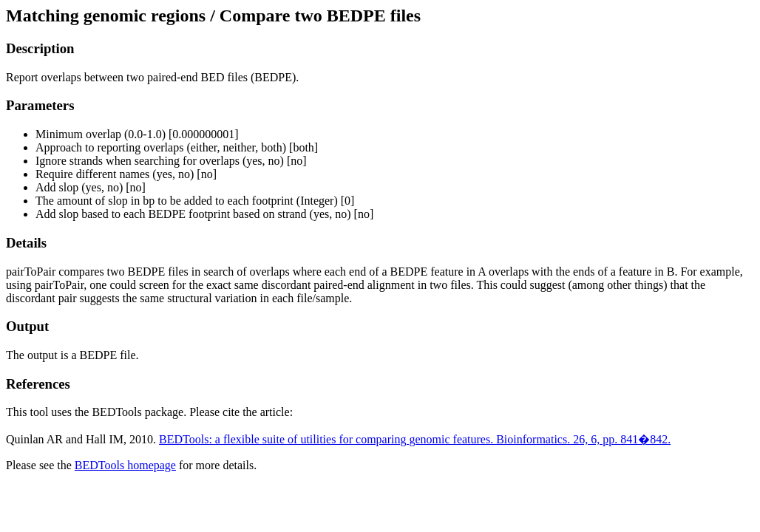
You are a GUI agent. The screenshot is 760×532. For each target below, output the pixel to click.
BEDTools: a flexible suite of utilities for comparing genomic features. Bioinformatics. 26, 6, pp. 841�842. (415, 439)
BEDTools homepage (125, 465)
